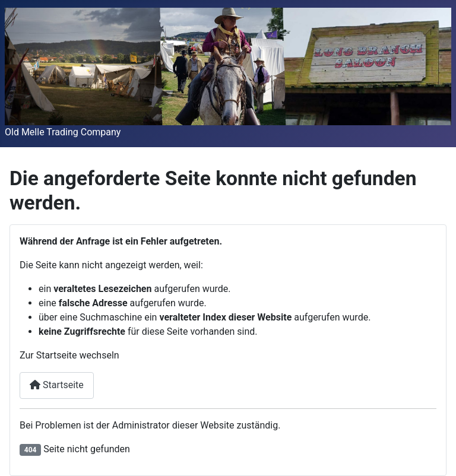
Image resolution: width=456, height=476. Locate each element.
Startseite (57, 385)
